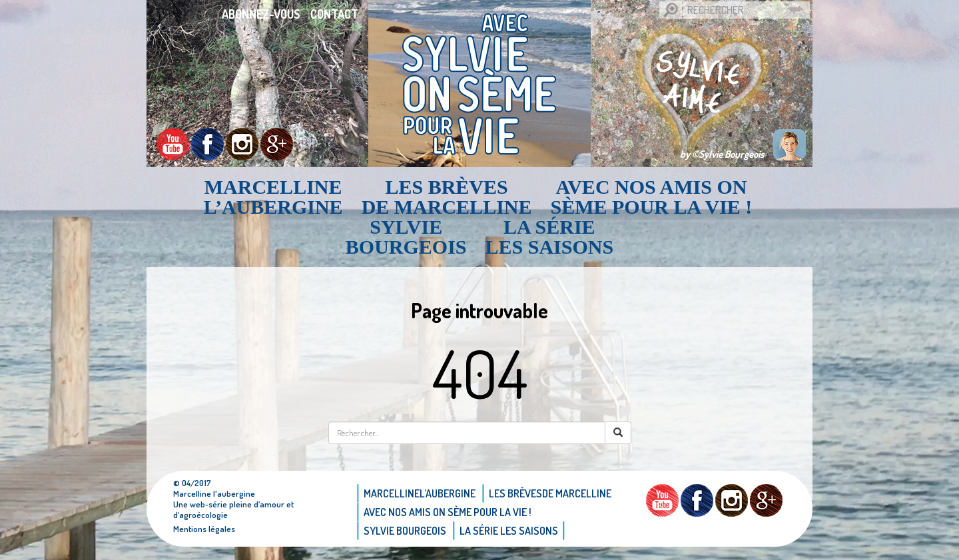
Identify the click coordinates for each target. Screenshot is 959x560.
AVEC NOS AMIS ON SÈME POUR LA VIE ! (652, 197)
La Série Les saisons (550, 237)
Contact (334, 14)
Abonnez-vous (261, 14)
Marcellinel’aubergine (273, 197)
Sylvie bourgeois (406, 237)
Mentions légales (204, 529)
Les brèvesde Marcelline (447, 197)
